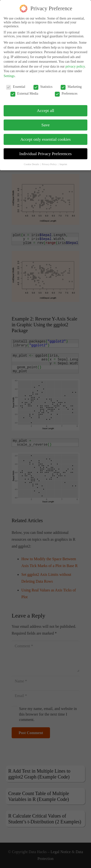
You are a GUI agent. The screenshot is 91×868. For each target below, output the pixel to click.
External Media (24, 94)
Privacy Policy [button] (50, 164)
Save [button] (45, 125)
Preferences (66, 94)
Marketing (71, 87)
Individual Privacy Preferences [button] (46, 154)
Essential (16, 87)
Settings (9, 76)
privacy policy (75, 66)
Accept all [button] (45, 110)
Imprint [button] (63, 164)
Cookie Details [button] (32, 164)
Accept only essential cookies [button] (46, 139)
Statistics (43, 87)
